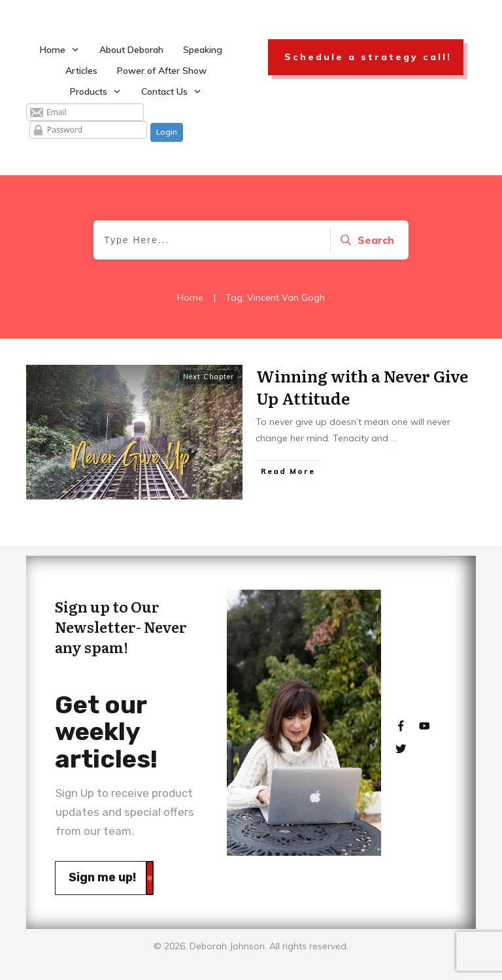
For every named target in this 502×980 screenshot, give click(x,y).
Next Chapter (209, 377)
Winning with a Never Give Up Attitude (362, 387)
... (394, 438)
